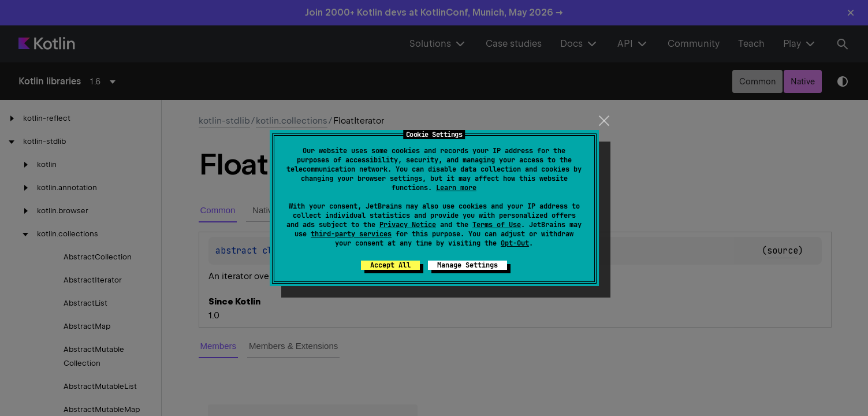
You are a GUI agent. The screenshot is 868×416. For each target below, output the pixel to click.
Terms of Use (497, 225)
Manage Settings (467, 265)
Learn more (456, 188)
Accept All (390, 265)
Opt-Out (515, 243)
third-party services (351, 234)
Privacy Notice (408, 225)
